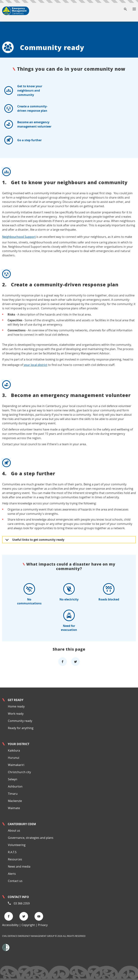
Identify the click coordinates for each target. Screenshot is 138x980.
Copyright (28, 925)
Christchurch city (19, 772)
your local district (35, 365)
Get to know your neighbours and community (69, 176)
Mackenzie (15, 801)
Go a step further (69, 467)
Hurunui (14, 758)
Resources (15, 859)
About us (14, 831)
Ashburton (15, 786)
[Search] (125, 9)
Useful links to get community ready (35, 540)
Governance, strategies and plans (31, 838)
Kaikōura (14, 750)
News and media (19, 866)
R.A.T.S (12, 852)
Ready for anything (21, 728)
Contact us (15, 881)
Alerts (12, 874)
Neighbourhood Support (19, 237)
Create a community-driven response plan (69, 278)
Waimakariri (16, 765)
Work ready (16, 714)
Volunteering (17, 845)
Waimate (14, 808)
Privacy (43, 925)
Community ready (20, 721)
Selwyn (13, 779)
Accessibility (10, 925)
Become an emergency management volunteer (69, 389)
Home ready (16, 706)
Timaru (13, 794)
